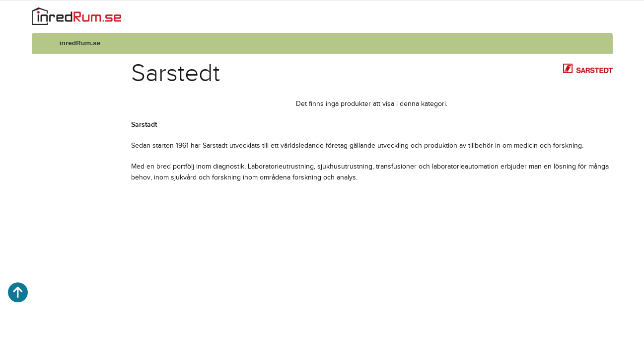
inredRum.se (80, 43)
